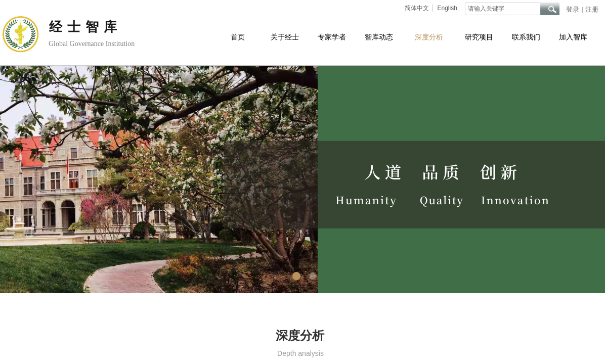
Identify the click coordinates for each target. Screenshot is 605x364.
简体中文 (417, 8)
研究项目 (479, 37)
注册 (592, 9)
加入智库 (573, 37)
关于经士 (285, 37)
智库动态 (379, 37)
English (447, 8)
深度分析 (429, 37)
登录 (573, 9)
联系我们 (526, 37)
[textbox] (503, 9)
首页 (238, 37)
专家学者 (332, 37)
